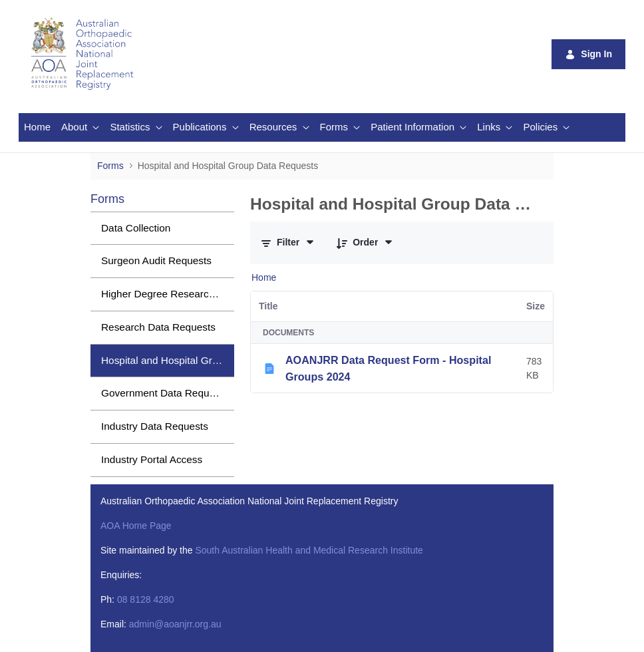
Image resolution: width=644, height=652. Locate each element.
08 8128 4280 (146, 599)
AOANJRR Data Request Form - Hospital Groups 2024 (388, 368)
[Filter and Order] (288, 243)
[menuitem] (37, 127)
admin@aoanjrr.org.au (175, 624)
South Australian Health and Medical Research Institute (309, 550)
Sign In (588, 54)
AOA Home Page (136, 526)
